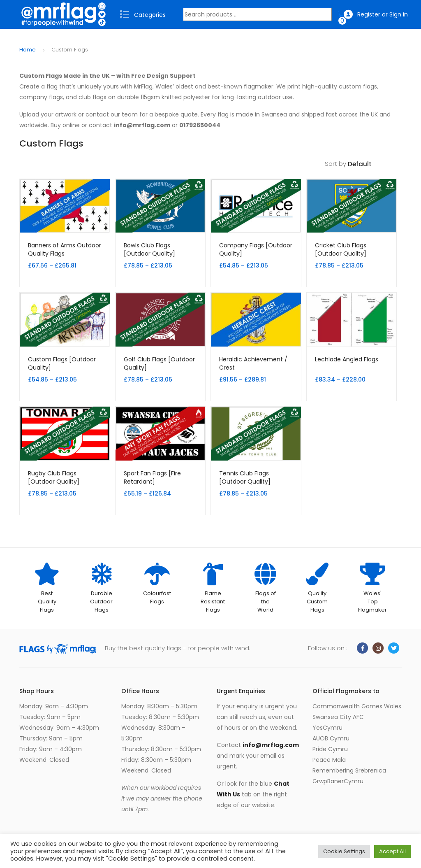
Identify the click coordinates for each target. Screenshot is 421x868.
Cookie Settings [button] (344, 851)
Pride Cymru (330, 749)
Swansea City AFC (338, 717)
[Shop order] (375, 164)
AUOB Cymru (331, 738)
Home (28, 50)
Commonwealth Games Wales (357, 706)
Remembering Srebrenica (349, 770)
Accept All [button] (392, 851)
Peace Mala (329, 760)
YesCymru (327, 728)
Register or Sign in (376, 15)
